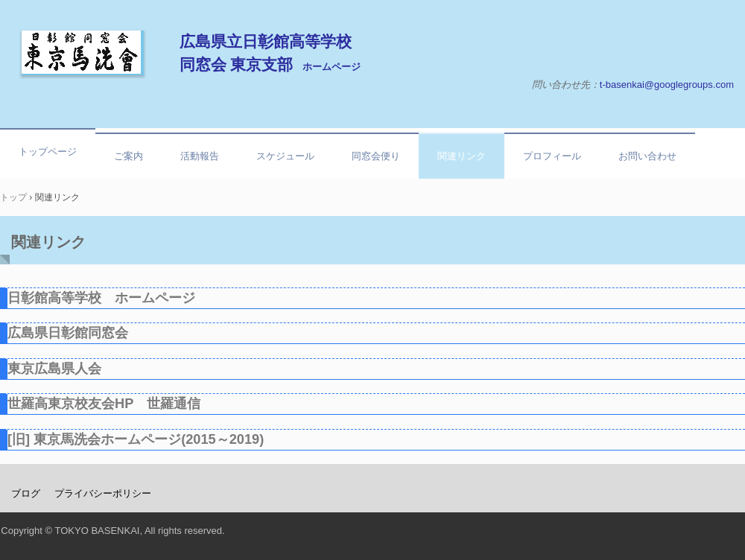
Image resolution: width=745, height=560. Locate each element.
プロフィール (552, 156)
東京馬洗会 (83, 53)
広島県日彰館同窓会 (68, 333)
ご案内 (129, 156)
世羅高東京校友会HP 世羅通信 (104, 404)
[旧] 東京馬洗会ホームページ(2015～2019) (136, 439)
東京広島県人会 (54, 369)
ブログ (26, 493)
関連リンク (462, 156)
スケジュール (285, 156)
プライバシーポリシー (103, 493)
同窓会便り (376, 156)
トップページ (48, 152)
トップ (13, 197)
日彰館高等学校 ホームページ (101, 298)
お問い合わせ (647, 156)
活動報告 (200, 156)
